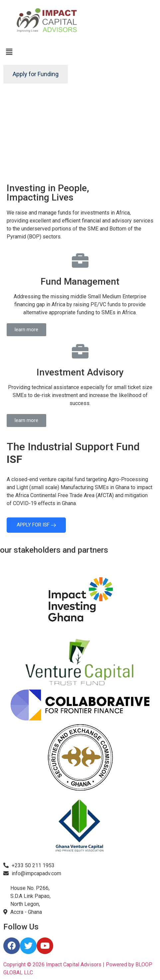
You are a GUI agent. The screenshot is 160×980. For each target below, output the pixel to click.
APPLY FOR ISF (36, 525)
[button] (26, 330)
